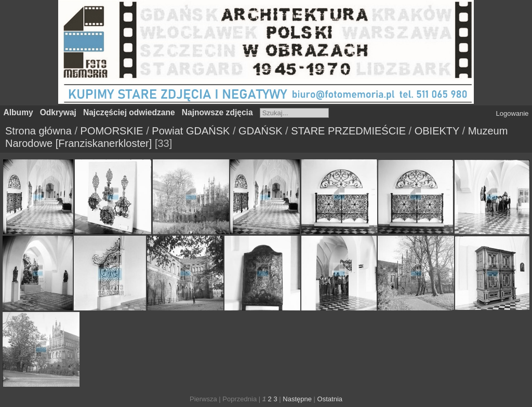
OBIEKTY (437, 131)
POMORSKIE (112, 131)
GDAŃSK (260, 131)
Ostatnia (330, 399)
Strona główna (38, 131)
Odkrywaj (58, 112)
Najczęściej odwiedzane (129, 112)
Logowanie (513, 113)
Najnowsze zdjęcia (217, 112)
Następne (297, 399)
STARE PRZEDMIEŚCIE (348, 131)
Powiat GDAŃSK (191, 131)
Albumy (18, 112)
